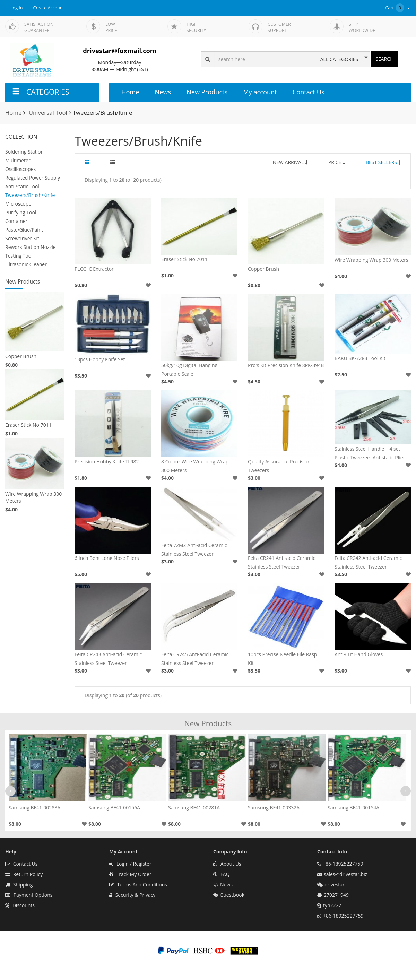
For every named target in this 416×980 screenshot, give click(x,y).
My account (260, 92)
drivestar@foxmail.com (119, 51)
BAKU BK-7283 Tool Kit (360, 358)
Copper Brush (21, 356)
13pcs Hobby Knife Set (100, 359)
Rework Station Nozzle (31, 247)
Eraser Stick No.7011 (28, 425)
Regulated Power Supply (33, 178)
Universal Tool (48, 112)
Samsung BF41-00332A (274, 808)
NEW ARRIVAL (290, 162)
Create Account (49, 8)
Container (16, 221)
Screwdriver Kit (22, 238)
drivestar (335, 884)
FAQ (222, 874)
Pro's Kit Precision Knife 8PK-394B (286, 365)
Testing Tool (19, 256)
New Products (207, 92)
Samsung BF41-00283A (34, 808)
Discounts (20, 905)
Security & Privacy (132, 895)
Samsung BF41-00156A (114, 808)
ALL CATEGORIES (339, 59)
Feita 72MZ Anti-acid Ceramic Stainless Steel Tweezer (194, 549)
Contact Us (309, 92)
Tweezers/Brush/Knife (30, 195)
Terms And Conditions (138, 884)
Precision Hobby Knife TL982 (107, 462)
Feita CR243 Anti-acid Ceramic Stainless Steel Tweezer (108, 659)
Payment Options (29, 895)
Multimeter (18, 160)
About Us (227, 864)
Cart (398, 8)
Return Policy (24, 874)
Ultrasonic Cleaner (26, 264)
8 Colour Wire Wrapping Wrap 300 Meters (195, 466)
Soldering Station (24, 152)
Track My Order (130, 874)
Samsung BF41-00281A (194, 808)
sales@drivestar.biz (345, 874)
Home (130, 92)
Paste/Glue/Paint (24, 230)
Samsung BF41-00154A (353, 808)
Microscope (18, 204)
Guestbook (229, 895)
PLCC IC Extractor (94, 269)
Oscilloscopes (20, 169)
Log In (17, 8)
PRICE (337, 162)
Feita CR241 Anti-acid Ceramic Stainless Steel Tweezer (281, 562)
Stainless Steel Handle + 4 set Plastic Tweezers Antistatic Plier (370, 453)
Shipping (19, 884)
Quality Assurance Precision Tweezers (279, 466)
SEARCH (384, 59)
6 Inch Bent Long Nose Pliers (107, 558)
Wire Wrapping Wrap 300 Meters (33, 497)
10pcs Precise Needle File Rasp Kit (282, 659)
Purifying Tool (21, 212)
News (163, 92)
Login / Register (130, 864)
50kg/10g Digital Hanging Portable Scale (189, 370)
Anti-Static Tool (22, 186)
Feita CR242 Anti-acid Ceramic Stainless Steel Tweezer (368, 562)
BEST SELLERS (383, 162)
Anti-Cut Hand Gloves (359, 654)
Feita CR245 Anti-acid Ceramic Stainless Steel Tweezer (195, 659)
